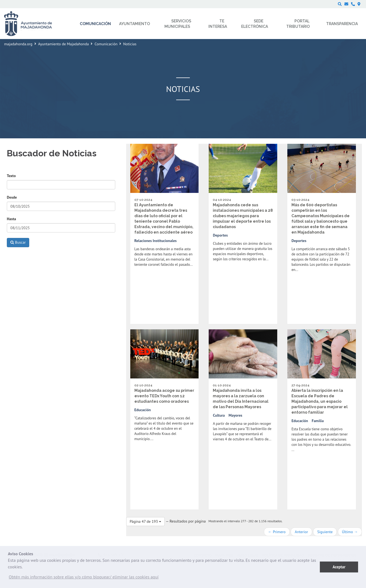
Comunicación (106, 44)
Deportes (220, 235)
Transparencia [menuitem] (342, 24)
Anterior (301, 532)
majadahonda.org (18, 44)
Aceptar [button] (339, 567)
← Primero (277, 532)
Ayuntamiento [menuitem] (135, 24)
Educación (143, 410)
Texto (11, 176)
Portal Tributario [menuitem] (298, 24)
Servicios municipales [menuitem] (178, 24)
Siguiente (325, 532)
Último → (350, 532)
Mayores (235, 415)
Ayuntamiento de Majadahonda (64, 44)
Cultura (219, 415)
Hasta (11, 219)
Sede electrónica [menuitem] (255, 24)
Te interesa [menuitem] (218, 24)
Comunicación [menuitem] (95, 24)
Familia (318, 421)
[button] (84, 578)
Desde (12, 197)
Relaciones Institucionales (156, 241)
